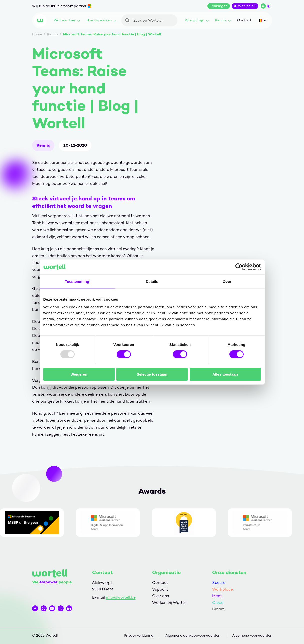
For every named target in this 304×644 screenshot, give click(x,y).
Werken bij (247, 6)
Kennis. (223, 20)
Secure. (219, 582)
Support (160, 589)
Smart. (218, 609)
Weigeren (79, 374)
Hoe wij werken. (101, 20)
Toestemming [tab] (77, 281)
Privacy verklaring (139, 635)
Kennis (43, 145)
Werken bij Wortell (169, 602)
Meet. (217, 596)
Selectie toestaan (152, 374)
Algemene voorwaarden (252, 635)
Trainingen (219, 6)
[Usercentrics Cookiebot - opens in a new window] (239, 267)
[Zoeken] (149, 20)
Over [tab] (227, 281)
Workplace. (223, 589)
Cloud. (218, 602)
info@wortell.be (121, 597)
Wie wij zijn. (197, 20)
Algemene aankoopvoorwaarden (193, 635)
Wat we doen (67, 20)
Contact (244, 20)
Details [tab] (152, 281)
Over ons (160, 596)
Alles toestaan (225, 374)
